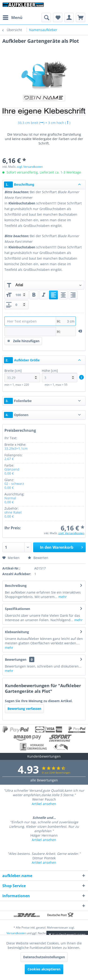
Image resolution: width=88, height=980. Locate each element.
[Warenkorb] (81, 18)
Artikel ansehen (44, 804)
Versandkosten (16, 933)
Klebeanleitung (17, 632)
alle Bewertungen (44, 780)
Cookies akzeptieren (44, 969)
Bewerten (38, 558)
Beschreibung (16, 586)
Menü (13, 17)
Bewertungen (16, 659)
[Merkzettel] (58, 18)
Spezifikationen (18, 609)
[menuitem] (12, 18)
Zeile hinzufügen (23, 340)
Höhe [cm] (60, 375)
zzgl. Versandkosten (30, 167)
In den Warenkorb (61, 547)
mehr (62, 597)
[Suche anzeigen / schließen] (46, 18)
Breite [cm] (22, 375)
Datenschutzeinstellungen (44, 957)
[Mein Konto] (69, 18)
